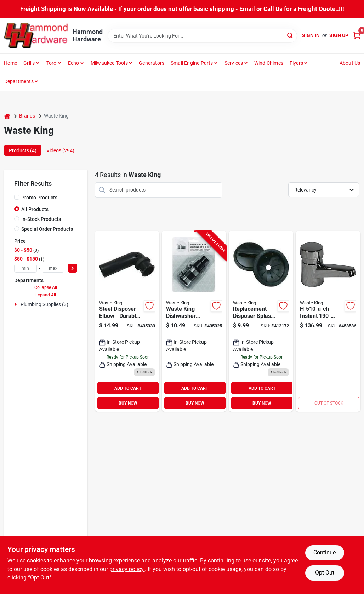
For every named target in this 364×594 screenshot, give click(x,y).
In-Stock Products (41, 219)
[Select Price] (73, 268)
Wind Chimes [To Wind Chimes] (269, 63)
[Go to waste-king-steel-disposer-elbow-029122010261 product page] (127, 321)
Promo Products (39, 198)
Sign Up (339, 35)
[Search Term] (203, 36)
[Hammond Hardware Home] (36, 36)
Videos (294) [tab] (60, 150)
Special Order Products (47, 229)
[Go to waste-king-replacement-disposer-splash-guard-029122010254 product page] (261, 321)
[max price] (53, 268)
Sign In (311, 35)
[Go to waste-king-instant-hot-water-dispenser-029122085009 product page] (328, 321)
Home (11, 63)
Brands (27, 116)
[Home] (7, 116)
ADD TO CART (128, 388)
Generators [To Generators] (152, 63)
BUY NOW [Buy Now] (128, 403)
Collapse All (46, 287)
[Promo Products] (17, 197)
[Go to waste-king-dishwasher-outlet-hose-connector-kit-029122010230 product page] (194, 321)
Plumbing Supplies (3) (44, 304)
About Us (350, 63)
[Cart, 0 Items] (357, 36)
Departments (19, 81)
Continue (325, 552)
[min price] (25, 268)
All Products (35, 209)
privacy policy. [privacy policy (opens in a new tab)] (127, 569)
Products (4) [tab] (23, 150)
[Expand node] (17, 304)
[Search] (291, 35)
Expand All (46, 295)
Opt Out (325, 573)
